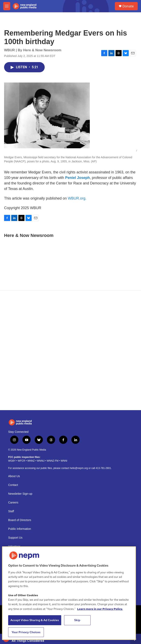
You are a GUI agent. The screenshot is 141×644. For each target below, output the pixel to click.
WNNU (41, 461)
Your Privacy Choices (26, 632)
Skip (77, 620)
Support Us (15, 538)
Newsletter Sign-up (20, 494)
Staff (11, 511)
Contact (13, 485)
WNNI (64, 461)
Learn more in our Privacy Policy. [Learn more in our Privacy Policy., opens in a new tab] (100, 609)
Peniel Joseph (77, 178)
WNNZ (31, 461)
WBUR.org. (77, 198)
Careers (13, 503)
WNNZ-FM (53, 461)
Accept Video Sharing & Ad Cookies (35, 620)
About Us (14, 476)
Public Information (20, 529)
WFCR (21, 461)
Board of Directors (20, 520)
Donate (128, 6)
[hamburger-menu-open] (7, 6)
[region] (69, 593)
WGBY (12, 461)
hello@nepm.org (79, 468)
